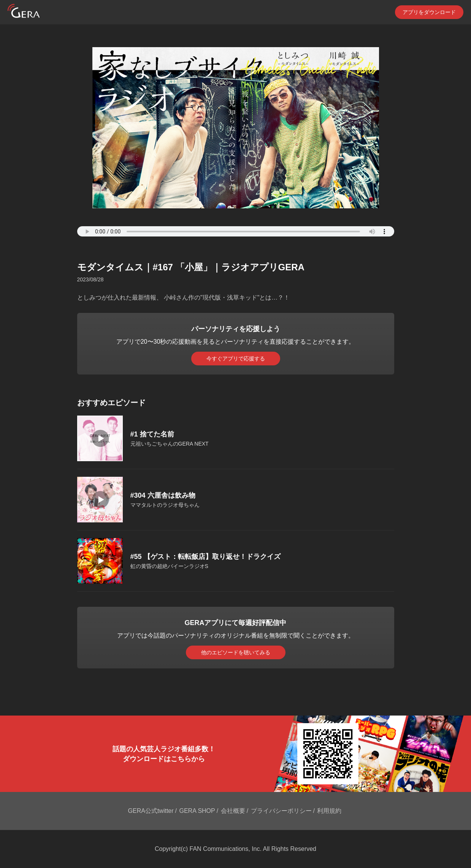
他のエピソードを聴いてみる (236, 652)
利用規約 (329, 811)
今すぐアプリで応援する (236, 359)
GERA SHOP (197, 811)
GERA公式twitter (151, 811)
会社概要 (233, 811)
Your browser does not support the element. (236, 231)
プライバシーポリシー (281, 811)
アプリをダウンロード (429, 12)
